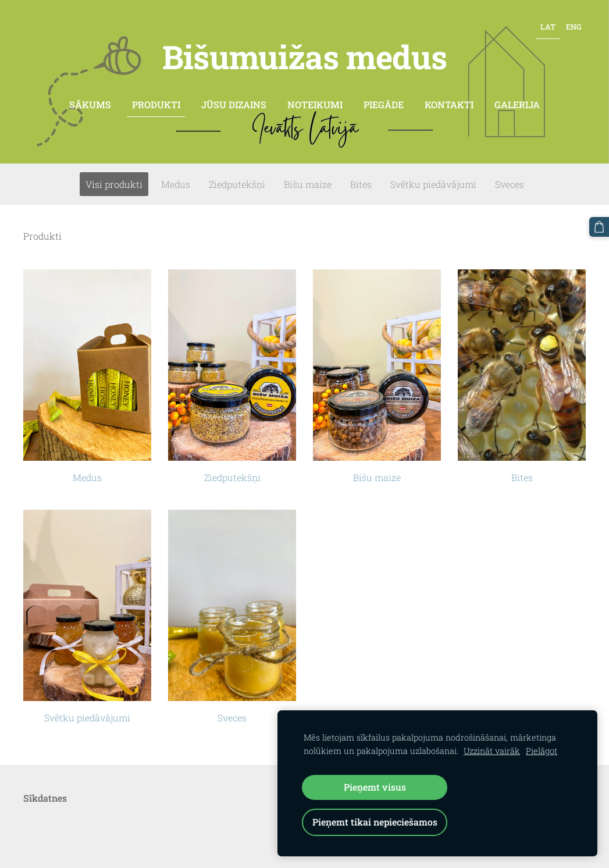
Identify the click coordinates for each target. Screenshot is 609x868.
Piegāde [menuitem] (384, 104)
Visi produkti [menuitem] (114, 184)
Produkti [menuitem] (156, 104)
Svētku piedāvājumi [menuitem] (433, 184)
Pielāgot (542, 751)
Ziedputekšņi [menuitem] (237, 184)
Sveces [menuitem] (510, 184)
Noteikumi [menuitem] (315, 104)
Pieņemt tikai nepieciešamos (375, 822)
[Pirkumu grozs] (599, 227)
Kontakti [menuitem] (449, 104)
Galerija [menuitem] (517, 104)
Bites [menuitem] (361, 184)
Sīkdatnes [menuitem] (45, 798)
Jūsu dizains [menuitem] (234, 104)
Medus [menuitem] (176, 184)
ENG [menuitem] (574, 27)
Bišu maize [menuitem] (308, 184)
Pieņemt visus (375, 787)
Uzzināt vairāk (492, 751)
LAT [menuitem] (548, 27)
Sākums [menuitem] (90, 104)
